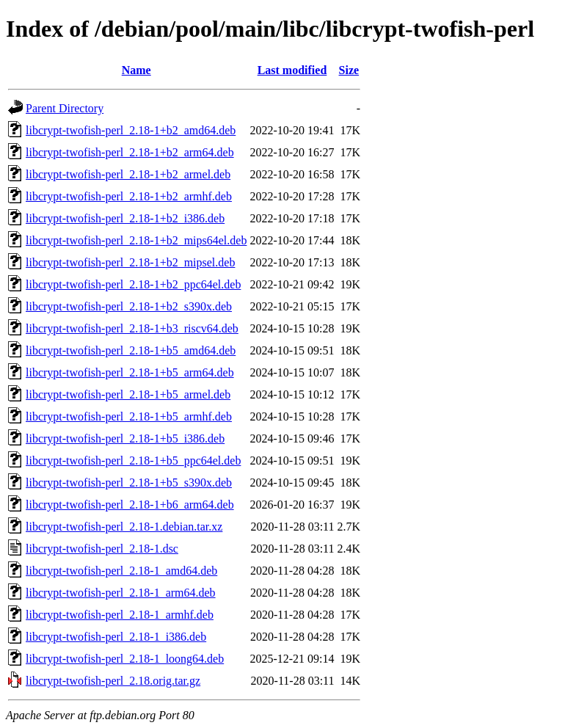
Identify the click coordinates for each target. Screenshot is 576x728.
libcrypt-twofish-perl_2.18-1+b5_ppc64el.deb (133, 461)
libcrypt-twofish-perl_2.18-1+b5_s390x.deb (129, 483)
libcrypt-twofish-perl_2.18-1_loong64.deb (125, 659)
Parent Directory (65, 108)
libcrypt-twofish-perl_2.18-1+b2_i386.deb (125, 218)
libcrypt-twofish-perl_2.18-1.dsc (102, 549)
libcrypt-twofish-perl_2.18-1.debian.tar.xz (124, 527)
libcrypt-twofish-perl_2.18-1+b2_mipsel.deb (130, 262)
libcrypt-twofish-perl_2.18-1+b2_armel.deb (128, 174)
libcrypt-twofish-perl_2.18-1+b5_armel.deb (128, 394)
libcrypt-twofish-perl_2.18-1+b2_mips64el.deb (136, 240)
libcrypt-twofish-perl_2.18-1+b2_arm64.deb (130, 152)
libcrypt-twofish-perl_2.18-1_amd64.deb (121, 571)
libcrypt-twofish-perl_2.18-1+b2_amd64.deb (131, 130)
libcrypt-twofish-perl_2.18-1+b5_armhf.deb (129, 416)
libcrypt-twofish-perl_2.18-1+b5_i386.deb (125, 438)
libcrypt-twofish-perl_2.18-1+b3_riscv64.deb (132, 328)
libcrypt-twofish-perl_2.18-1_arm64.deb (121, 593)
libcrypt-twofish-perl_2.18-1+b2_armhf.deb (129, 196)
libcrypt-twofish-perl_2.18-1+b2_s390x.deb (129, 306)
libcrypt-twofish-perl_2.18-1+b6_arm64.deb (130, 505)
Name (136, 70)
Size (349, 70)
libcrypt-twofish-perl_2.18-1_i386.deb (116, 637)
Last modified (292, 70)
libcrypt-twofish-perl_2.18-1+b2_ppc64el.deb (133, 284)
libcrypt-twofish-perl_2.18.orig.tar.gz (113, 681)
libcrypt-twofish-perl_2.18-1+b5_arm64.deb (130, 372)
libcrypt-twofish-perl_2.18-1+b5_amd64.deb (131, 350)
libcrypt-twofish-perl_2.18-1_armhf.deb (120, 615)
